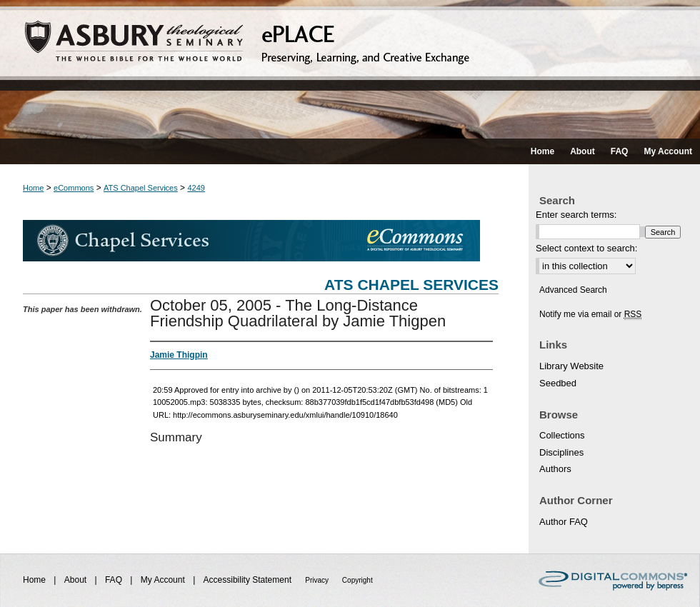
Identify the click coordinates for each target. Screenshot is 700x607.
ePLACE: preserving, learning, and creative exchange (350, 69)
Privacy (318, 580)
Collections (562, 435)
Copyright (357, 580)
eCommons (74, 188)
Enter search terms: (576, 215)
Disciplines (561, 452)
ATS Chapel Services (141, 188)
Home (33, 188)
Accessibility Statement (249, 580)
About (77, 580)
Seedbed (558, 383)
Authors (555, 469)
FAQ (115, 580)
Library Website (571, 366)
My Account (164, 580)
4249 (196, 188)
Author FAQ (564, 522)
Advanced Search (573, 290)
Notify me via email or (590, 314)
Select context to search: (586, 248)
